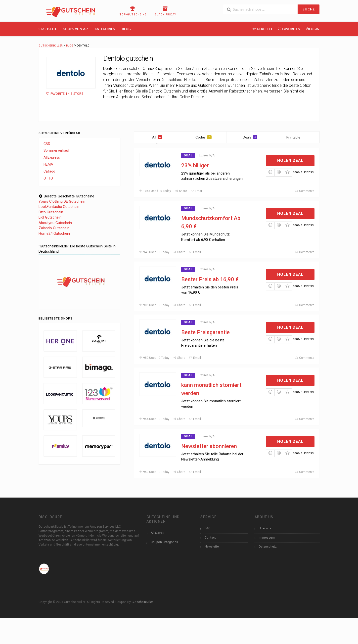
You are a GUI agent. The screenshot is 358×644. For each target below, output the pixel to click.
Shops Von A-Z (76, 29)
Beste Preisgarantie (205, 332)
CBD (47, 144)
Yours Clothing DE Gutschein (62, 201)
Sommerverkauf (57, 150)
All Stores (157, 533)
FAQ (208, 528)
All (157, 137)
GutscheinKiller (142, 602)
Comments (305, 191)
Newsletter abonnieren (209, 446)
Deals (250, 137)
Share (181, 191)
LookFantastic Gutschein (59, 207)
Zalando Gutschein (54, 228)
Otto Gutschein (51, 212)
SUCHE (309, 9)
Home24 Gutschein (54, 233)
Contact (210, 537)
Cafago (49, 171)
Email (197, 191)
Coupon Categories (164, 542)
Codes (203, 137)
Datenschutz (268, 546)
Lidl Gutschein (50, 217)
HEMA (48, 164)
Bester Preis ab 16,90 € (210, 279)
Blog (126, 29)
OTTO (48, 178)
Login (312, 29)
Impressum (267, 537)
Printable (296, 137)
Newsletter (212, 546)
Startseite (48, 29)
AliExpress (52, 157)
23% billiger (195, 165)
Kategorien (105, 29)
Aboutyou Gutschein (55, 223)
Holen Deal (290, 161)
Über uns (265, 528)
